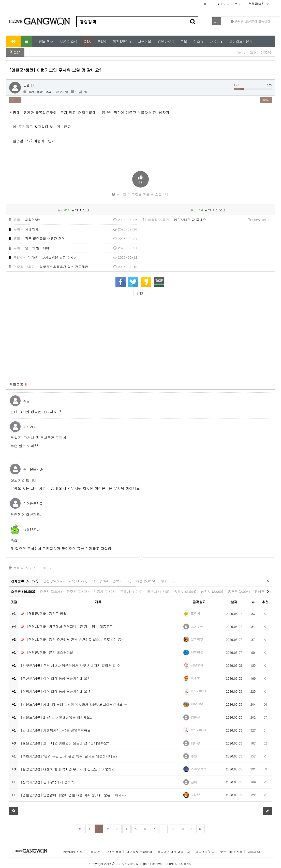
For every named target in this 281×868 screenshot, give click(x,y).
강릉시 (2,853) (104, 591)
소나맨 (196, 794)
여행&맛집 (121, 41)
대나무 (196, 743)
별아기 (196, 613)
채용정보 (144, 41)
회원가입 (224, 4)
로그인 (239, 4)
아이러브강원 (240, 41)
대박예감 (197, 652)
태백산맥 (197, 704)
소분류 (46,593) (23, 591)
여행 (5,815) (145, 581)
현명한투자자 (33, 503)
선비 (194, 782)
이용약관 (94, 852)
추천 (265, 602)
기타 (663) (168, 581)
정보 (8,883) (122, 581)
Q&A (87, 41)
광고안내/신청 (205, 852)
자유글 (215, 41)
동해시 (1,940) (131, 591)
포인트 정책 (113, 852)
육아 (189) (100, 581)
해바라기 (30, 427)
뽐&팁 (102, 41)
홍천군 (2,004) (239, 591)
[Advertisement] (55, 336)
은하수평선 (199, 769)
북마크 (208, 4)
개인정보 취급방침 (139, 852)
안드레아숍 (199, 691)
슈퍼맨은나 (31, 529)
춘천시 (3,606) (51, 591)
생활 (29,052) (53, 581)
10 (182, 829)
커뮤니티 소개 (73, 852)
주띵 (26, 401)
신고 (15, 100)
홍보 (184, 41)
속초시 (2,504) (185, 591)
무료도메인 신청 (231, 852)
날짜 (234, 602)
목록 (266, 100)
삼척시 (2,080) (212, 591)
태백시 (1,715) (158, 591)
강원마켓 (165, 41)
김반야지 (29, 85)
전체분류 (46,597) (25, 581)
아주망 (196, 678)
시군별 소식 (68, 41)
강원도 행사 (44, 41)
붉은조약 (197, 626)
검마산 (196, 717)
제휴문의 (254, 852)
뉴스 (198, 41)
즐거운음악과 (33, 469)
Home (241, 52)
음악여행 (197, 639)
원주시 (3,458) (78, 591)
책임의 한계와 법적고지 (174, 852)
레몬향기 (197, 665)
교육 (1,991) (78, 581)
